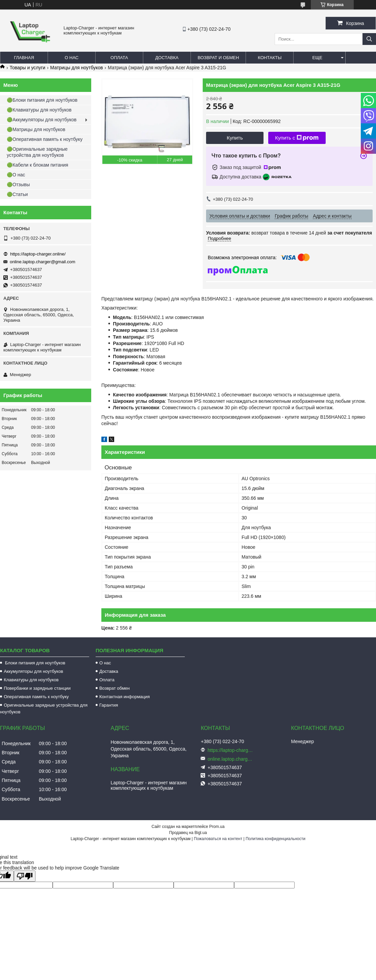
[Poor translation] (25, 876)
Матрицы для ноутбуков (77, 68)
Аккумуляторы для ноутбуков (33, 671)
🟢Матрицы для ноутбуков (36, 129)
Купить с (297, 138)
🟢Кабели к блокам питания (37, 165)
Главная (24, 58)
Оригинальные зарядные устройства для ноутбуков (44, 708)
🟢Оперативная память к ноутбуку (45, 139)
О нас (72, 58)
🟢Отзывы (18, 185)
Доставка (167, 58)
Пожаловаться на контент (218, 839)
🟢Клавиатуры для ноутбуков (39, 110)
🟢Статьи (17, 194)
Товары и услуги (27, 68)
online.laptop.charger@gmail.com (43, 262)
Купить (235, 138)
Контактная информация (124, 697)
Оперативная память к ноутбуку (36, 697)
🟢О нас (16, 175)
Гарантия (109, 705)
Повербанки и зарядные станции (37, 688)
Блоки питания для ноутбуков (34, 663)
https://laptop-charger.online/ (38, 254)
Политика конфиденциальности (275, 839)
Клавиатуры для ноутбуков (31, 680)
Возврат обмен (115, 688)
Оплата (119, 58)
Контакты (270, 58)
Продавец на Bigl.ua (188, 833)
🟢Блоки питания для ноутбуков (42, 100)
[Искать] (369, 39)
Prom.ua (217, 827)
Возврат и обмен (218, 58)
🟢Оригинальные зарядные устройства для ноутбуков (37, 152)
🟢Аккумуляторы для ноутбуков (42, 120)
